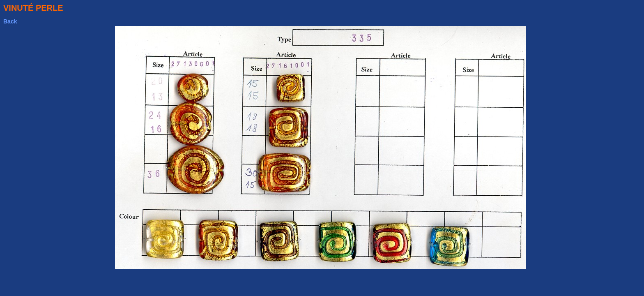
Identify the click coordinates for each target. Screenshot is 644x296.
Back (10, 21)
